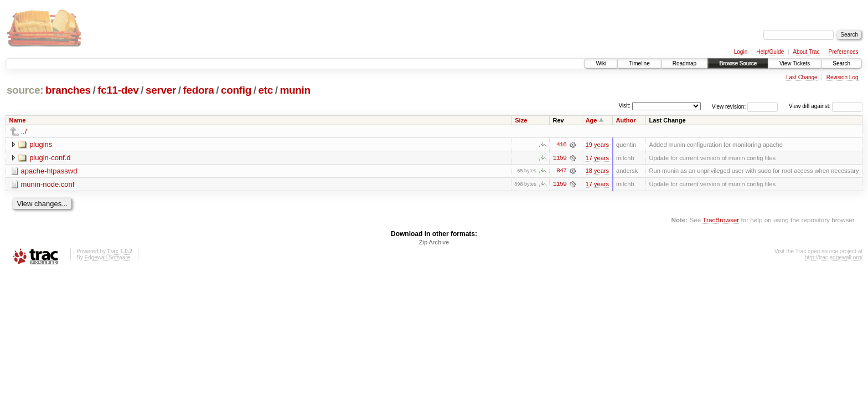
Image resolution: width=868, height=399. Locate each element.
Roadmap (684, 63)
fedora (199, 90)
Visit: (624, 106)
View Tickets (795, 63)
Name (18, 120)
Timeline (639, 63)
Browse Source (738, 63)
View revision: (729, 106)
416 (561, 145)
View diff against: (826, 106)
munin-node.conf (48, 184)
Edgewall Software (107, 258)
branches (68, 90)
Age (591, 120)
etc (266, 90)
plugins (41, 144)
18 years (597, 171)
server (161, 90)
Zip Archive (434, 243)
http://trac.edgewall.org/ (834, 258)
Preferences (844, 52)
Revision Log (843, 77)
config (236, 90)
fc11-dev (118, 90)
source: (25, 90)
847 (561, 171)
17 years (597, 158)
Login (741, 52)
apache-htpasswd (49, 171)
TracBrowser (721, 220)
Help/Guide (770, 52)
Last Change (802, 77)
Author (626, 120)
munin (295, 90)
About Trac (806, 52)
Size (521, 120)
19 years (597, 145)
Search (841, 63)
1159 (560, 158)
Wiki (601, 63)
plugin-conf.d (50, 158)
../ (24, 132)
